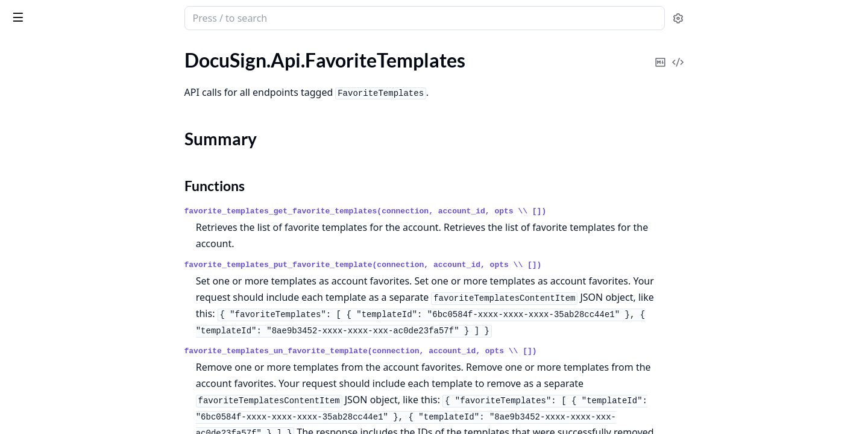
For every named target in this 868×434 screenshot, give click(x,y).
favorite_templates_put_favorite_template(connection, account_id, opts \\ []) (454, 265)
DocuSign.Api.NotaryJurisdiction (77, 280)
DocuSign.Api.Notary (52, 247)
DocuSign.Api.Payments (58, 313)
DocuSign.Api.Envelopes (59, 76)
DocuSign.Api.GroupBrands (66, 166)
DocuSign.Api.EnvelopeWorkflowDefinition (86, 60)
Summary (41, 114)
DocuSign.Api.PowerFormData (72, 329)
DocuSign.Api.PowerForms (64, 345)
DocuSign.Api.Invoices (55, 231)
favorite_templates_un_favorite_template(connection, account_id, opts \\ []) (451, 351)
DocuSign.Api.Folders (53, 150)
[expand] (169, 62)
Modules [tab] (77, 49)
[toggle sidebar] (165, 17)
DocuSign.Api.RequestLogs (64, 361)
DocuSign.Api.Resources (59, 378)
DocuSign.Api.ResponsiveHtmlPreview (86, 394)
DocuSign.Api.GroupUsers (63, 182)
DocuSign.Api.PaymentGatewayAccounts (86, 296)
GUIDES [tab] (24, 49)
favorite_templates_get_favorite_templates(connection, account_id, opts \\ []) (456, 211)
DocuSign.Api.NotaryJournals (70, 264)
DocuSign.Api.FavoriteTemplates (76, 93)
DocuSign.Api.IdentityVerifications (80, 215)
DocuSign (34, 12)
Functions (42, 128)
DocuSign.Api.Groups (53, 199)
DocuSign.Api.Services (54, 410)
